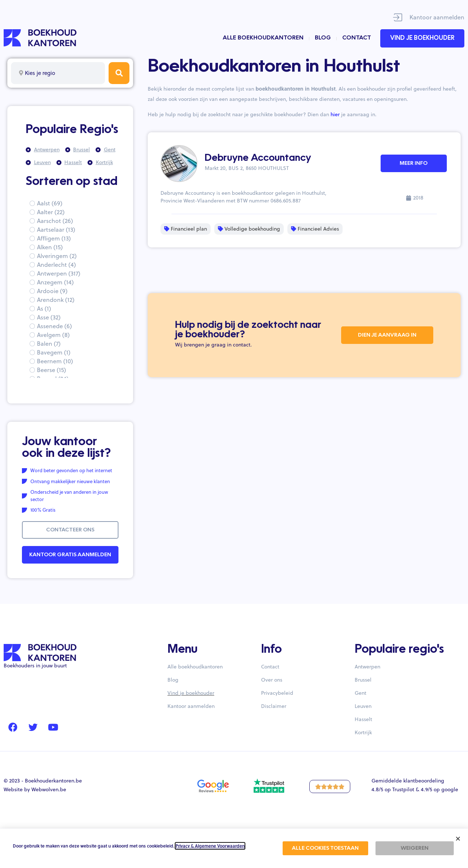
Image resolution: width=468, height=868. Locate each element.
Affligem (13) (54, 238)
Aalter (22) (51, 212)
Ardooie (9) (52, 291)
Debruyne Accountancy (258, 158)
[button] (458, 839)
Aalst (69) (50, 203)
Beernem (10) (55, 361)
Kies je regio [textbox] (40, 73)
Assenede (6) (54, 326)
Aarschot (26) (55, 221)
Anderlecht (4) (56, 265)
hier (335, 114)
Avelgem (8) (53, 335)
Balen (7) (49, 344)
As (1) (44, 308)
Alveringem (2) (57, 256)
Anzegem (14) (55, 282)
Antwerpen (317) (59, 273)
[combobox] (58, 73)
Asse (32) (49, 317)
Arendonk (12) (56, 300)
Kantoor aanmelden (437, 17)
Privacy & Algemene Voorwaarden (210, 846)
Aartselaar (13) (56, 230)
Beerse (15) (52, 370)
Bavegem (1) (54, 352)
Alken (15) (50, 247)
